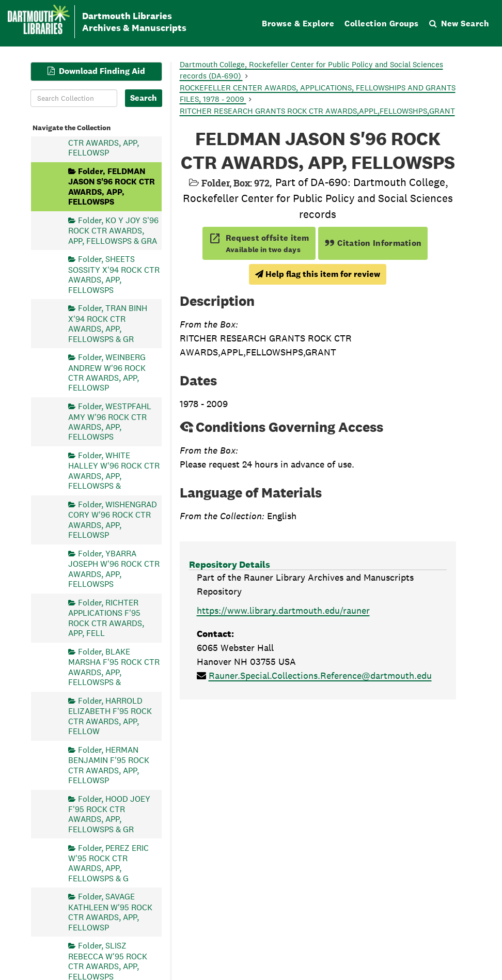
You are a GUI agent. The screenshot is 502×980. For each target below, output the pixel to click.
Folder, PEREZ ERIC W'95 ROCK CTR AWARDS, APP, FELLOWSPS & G (108, 863)
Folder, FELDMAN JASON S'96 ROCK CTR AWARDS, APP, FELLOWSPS (112, 186)
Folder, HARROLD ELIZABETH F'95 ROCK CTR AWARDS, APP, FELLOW (110, 715)
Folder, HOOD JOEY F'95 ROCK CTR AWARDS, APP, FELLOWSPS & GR (109, 814)
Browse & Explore (298, 24)
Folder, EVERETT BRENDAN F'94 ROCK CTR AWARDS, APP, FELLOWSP (107, 137)
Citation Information (373, 243)
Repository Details (230, 564)
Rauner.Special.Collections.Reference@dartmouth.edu (320, 675)
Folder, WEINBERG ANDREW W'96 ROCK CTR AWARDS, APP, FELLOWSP (107, 372)
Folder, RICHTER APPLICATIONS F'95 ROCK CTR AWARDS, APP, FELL (106, 617)
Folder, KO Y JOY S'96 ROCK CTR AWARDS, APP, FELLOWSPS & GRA (113, 230)
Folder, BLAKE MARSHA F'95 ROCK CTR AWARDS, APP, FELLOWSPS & (114, 666)
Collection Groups (382, 24)
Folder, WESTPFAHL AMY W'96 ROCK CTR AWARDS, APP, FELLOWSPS (110, 422)
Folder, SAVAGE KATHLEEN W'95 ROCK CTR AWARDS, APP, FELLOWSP (110, 912)
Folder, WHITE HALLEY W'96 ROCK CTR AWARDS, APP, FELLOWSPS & (114, 471)
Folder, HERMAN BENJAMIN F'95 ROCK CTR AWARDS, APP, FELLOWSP (109, 765)
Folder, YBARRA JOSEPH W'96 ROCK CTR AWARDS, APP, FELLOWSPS (114, 568)
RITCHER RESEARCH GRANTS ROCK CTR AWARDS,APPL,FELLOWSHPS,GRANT (317, 111)
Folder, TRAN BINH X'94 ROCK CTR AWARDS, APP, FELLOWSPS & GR (108, 323)
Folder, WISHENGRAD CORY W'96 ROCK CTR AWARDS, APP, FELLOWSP (113, 519)
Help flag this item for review (318, 274)
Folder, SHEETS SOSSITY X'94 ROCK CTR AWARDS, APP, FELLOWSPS (114, 274)
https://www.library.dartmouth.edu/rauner (283, 610)
